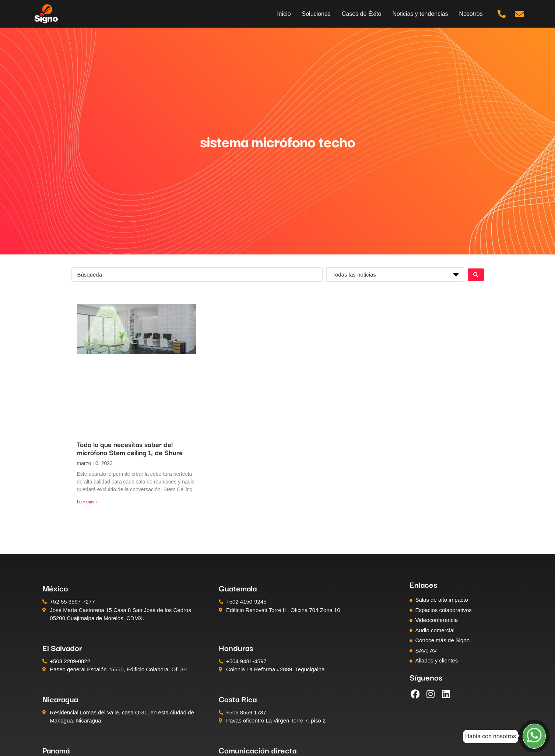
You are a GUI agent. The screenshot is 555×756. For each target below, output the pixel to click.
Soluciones (316, 14)
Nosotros (471, 14)
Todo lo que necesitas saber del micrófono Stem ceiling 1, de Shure (130, 448)
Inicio (284, 14)
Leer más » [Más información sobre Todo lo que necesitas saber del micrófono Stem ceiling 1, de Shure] (87, 502)
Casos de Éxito (362, 14)
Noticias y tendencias (420, 14)
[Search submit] (476, 275)
